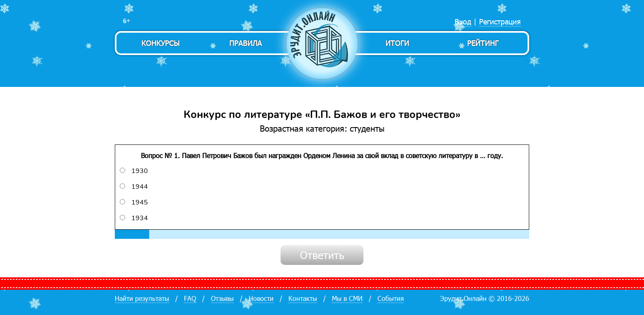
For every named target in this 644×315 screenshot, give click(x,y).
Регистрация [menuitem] (500, 21)
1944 (134, 187)
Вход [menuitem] (463, 21)
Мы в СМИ (347, 298)
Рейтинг (483, 43)
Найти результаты (142, 298)
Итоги (397, 43)
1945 (134, 202)
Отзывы (222, 298)
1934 (134, 218)
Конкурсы (160, 43)
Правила (246, 43)
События (391, 298)
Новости (261, 298)
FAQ (190, 298)
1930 (134, 171)
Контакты (303, 298)
